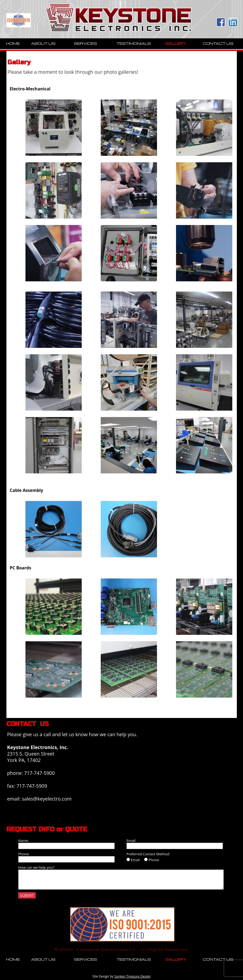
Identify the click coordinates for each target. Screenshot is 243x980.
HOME (13, 43)
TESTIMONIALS (134, 43)
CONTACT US (218, 43)
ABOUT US (43, 43)
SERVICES (85, 43)
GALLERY (176, 43)
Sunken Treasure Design (132, 976)
